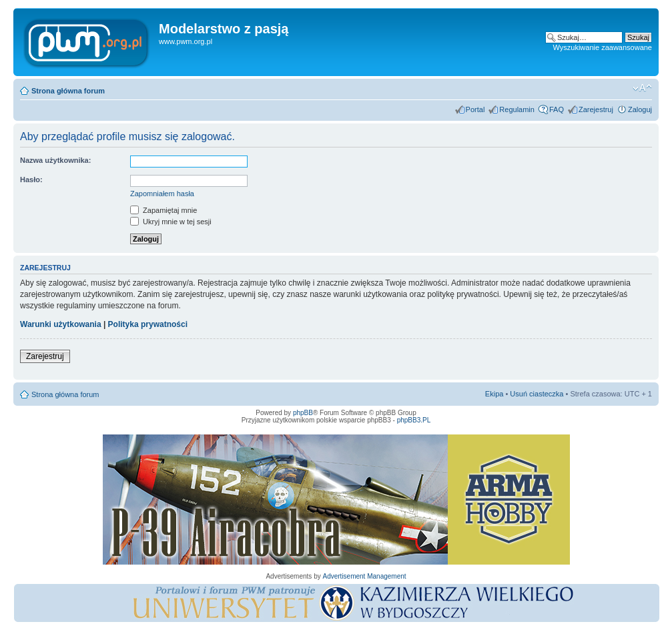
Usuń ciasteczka (537, 394)
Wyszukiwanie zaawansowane (603, 47)
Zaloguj (640, 109)
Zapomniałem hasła (162, 194)
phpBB (303, 413)
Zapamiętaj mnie (163, 210)
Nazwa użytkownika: (55, 160)
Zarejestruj (596, 109)
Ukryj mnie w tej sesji (171, 222)
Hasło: (31, 180)
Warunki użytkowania (61, 324)
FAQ (557, 109)
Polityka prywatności (148, 324)
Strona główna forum (68, 91)
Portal (475, 109)
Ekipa (494, 394)
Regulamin (517, 109)
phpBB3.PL (414, 420)
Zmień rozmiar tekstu (642, 88)
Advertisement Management (364, 576)
